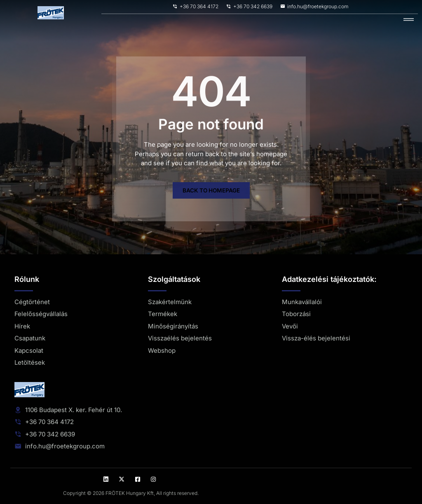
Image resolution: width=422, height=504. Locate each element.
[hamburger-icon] (409, 20)
